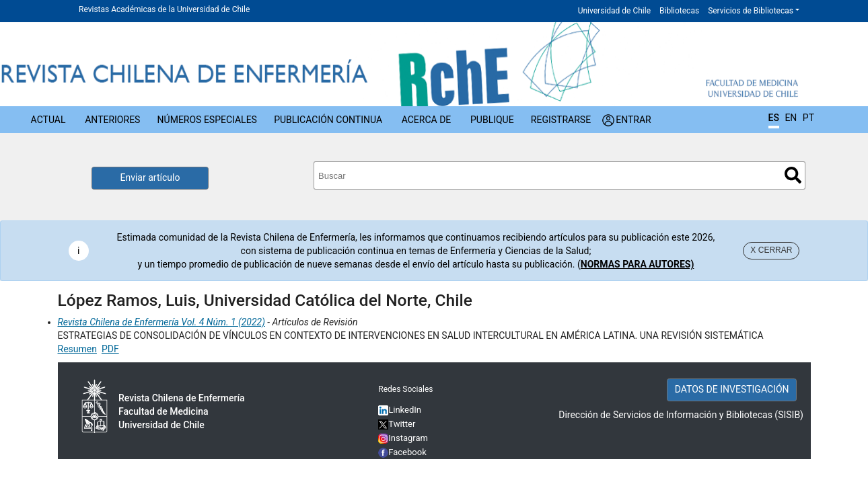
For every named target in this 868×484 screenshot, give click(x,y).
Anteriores (112, 120)
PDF (110, 349)
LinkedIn (405, 410)
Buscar (793, 175)
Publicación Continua (328, 120)
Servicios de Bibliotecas (751, 11)
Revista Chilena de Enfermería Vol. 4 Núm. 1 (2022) (161, 322)
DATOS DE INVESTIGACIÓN (732, 389)
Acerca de (427, 120)
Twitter (397, 424)
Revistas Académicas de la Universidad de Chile (164, 9)
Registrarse (561, 120)
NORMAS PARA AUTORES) (638, 264)
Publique (492, 120)
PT (808, 118)
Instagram (403, 438)
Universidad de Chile (614, 11)
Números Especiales (207, 120)
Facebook (407, 452)
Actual (48, 120)
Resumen (77, 349)
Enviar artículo (150, 177)
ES (774, 118)
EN (791, 118)
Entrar (634, 120)
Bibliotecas (679, 11)
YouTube (405, 466)
